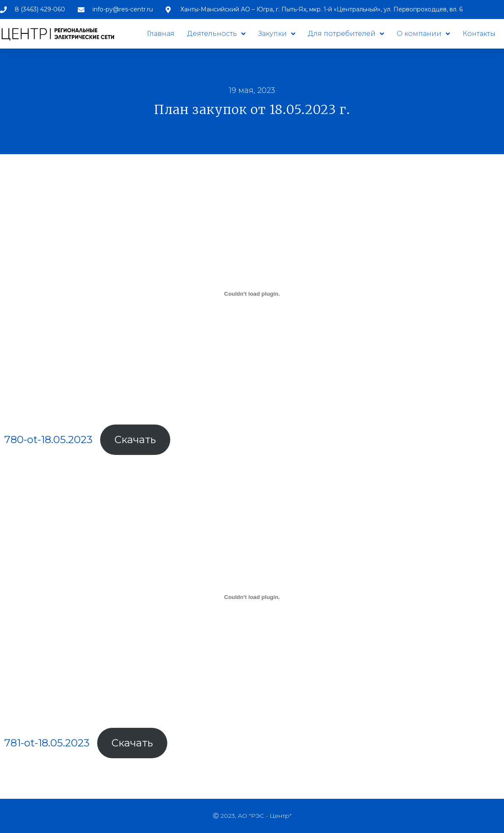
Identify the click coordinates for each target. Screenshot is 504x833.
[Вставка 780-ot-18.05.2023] (252, 294)
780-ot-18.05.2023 (48, 440)
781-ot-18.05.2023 (47, 743)
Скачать (135, 440)
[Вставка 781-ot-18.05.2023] (252, 597)
